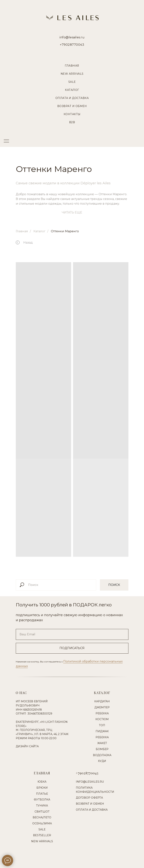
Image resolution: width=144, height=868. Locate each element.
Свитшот (42, 812)
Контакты (72, 114)
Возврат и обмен (90, 804)
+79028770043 (72, 45)
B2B (72, 122)
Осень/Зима (42, 823)
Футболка (42, 800)
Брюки (42, 788)
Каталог (72, 90)
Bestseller (42, 835)
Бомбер (102, 749)
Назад (28, 243)
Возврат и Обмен (72, 106)
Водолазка (102, 755)
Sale (72, 82)
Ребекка (102, 713)
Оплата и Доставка (72, 98)
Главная (72, 66)
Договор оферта (89, 798)
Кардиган (102, 701)
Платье (42, 794)
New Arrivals (72, 74)
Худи (102, 761)
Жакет (102, 743)
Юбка (42, 782)
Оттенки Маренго (65, 231)
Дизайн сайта (27, 746)
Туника (42, 806)
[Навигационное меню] (6, 141)
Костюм (102, 719)
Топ (102, 725)
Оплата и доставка (92, 810)
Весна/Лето (42, 817)
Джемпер (102, 707)
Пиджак (102, 731)
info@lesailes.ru (72, 37)
